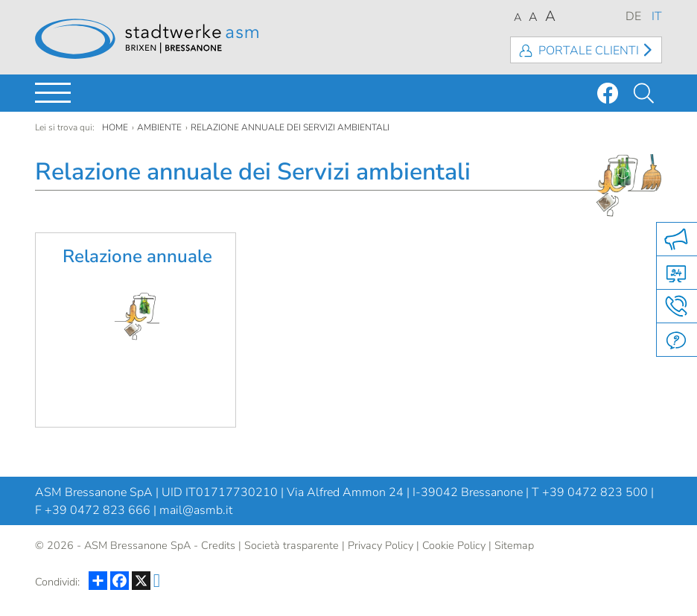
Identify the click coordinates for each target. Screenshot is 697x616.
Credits (218, 545)
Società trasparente (292, 545)
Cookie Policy (454, 545)
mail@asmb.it (196, 510)
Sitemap (514, 545)
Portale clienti (589, 51)
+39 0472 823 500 (595, 492)
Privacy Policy (381, 545)
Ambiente (159, 127)
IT (657, 16)
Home (115, 127)
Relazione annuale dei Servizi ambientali (290, 127)
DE (633, 16)
